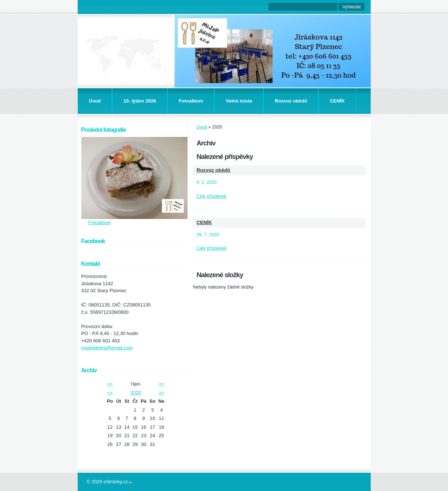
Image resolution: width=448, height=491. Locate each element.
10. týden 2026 (140, 101)
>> (161, 384)
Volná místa (239, 101)
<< (110, 384)
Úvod (95, 101)
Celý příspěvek (212, 196)
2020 (136, 393)
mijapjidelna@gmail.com (107, 348)
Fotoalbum (191, 101)
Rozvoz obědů (291, 101)
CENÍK (337, 101)
